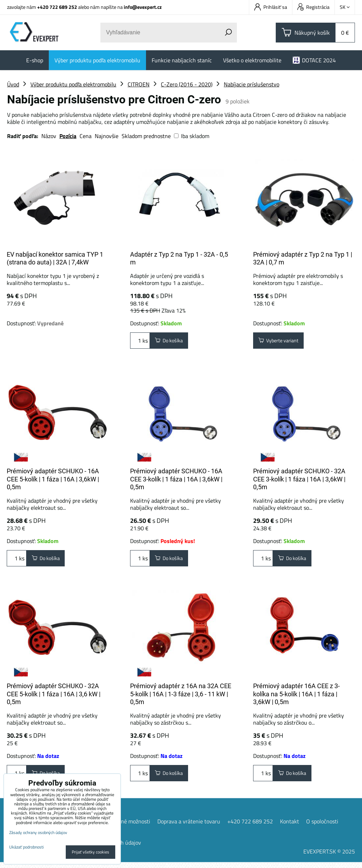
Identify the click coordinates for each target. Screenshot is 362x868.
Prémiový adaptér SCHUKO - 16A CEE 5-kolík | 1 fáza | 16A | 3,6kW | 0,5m (53, 479)
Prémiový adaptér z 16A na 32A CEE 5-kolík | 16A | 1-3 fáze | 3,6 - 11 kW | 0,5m (181, 697)
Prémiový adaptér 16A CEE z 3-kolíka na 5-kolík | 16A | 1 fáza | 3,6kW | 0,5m (296, 697)
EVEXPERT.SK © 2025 (329, 857)
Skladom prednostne (146, 136)
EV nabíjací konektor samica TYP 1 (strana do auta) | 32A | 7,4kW (55, 258)
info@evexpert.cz (143, 7)
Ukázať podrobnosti (27, 847)
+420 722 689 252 (57, 7)
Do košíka (172, 342)
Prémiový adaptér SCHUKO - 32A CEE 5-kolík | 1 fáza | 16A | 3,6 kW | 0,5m (54, 697)
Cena (86, 136)
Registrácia (313, 7)
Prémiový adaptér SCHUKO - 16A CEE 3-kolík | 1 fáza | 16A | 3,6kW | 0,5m (176, 479)
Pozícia (68, 136)
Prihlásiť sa (271, 7)
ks (140, 342)
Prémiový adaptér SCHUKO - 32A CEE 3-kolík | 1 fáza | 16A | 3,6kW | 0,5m (299, 479)
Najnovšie (107, 136)
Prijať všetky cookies (90, 852)
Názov (49, 136)
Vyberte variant (282, 342)
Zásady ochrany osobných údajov (38, 832)
